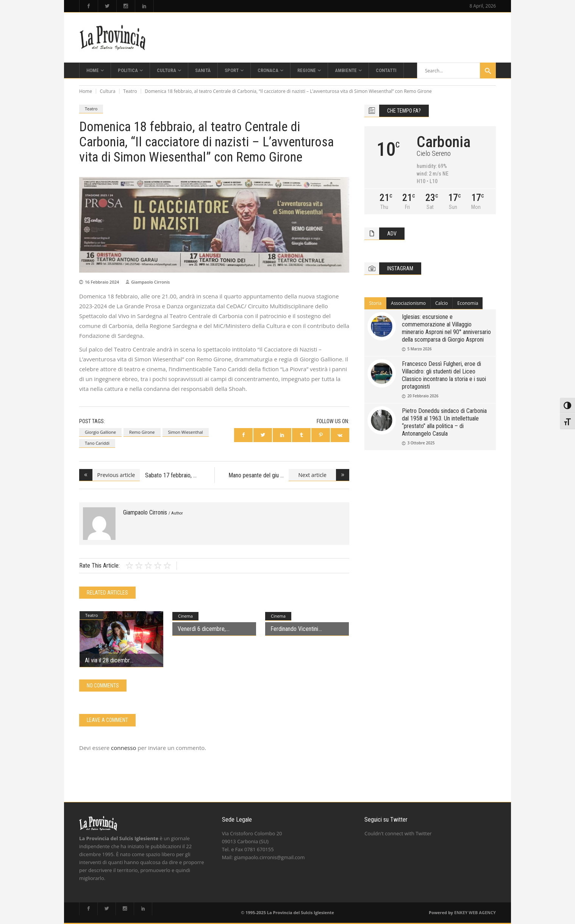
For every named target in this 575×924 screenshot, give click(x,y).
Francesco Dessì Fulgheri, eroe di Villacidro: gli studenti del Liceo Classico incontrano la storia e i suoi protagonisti (444, 375)
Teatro (130, 91)
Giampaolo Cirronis (150, 282)
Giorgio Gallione (100, 432)
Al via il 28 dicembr (107, 660)
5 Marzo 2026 (419, 349)
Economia (468, 303)
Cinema (185, 616)
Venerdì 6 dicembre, (202, 629)
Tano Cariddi (97, 443)
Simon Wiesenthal (186, 432)
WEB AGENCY (482, 912)
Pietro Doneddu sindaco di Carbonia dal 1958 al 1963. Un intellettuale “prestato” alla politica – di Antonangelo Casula (444, 422)
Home (86, 91)
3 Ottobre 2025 (421, 443)
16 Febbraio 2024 (102, 282)
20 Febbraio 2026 (423, 396)
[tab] (375, 303)
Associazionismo (408, 303)
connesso (123, 748)
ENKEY (461, 912)
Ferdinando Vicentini (294, 629)
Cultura (108, 91)
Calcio (441, 303)
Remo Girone (142, 432)
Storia (375, 303)
